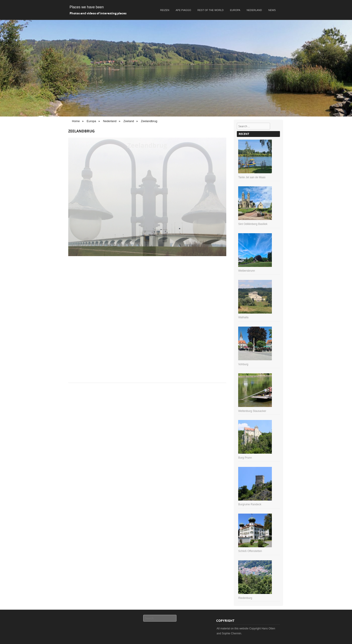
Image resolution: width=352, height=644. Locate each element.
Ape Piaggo (183, 10)
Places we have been (87, 7)
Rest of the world (211, 10)
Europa (235, 10)
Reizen (165, 10)
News (272, 10)
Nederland (254, 10)
